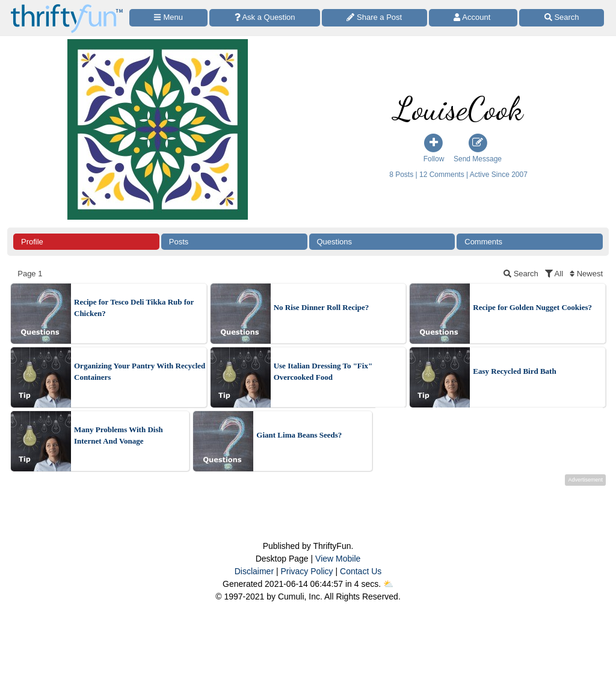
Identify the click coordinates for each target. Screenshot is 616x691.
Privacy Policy (306, 571)
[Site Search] (562, 18)
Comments (483, 242)
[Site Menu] (168, 18)
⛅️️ (388, 584)
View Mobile (338, 559)
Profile (32, 242)
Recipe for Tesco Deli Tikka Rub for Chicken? (134, 308)
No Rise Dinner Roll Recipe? (322, 307)
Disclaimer (254, 571)
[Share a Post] (374, 18)
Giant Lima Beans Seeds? (299, 435)
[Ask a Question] (265, 18)
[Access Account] (473, 18)
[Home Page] (67, 7)
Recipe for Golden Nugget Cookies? (532, 307)
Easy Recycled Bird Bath (514, 371)
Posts (179, 242)
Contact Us (361, 571)
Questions (335, 242)
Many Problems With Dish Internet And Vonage (119, 435)
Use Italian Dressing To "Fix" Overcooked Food (323, 372)
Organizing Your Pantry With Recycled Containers (140, 372)
